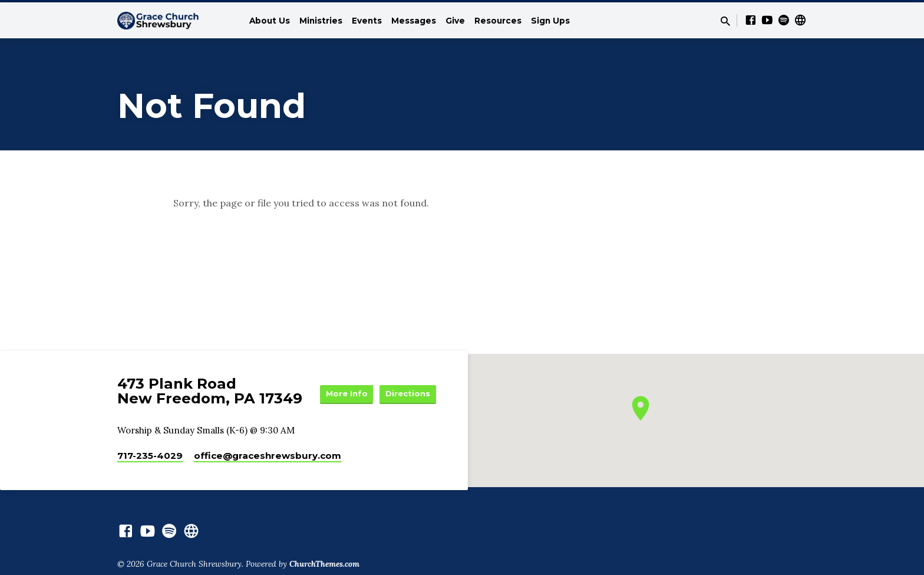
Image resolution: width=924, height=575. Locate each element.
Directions (407, 407)
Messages (414, 21)
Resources (498, 21)
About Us (270, 21)
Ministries (321, 21)
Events (367, 21)
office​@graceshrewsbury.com (268, 459)
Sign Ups (550, 21)
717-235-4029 (150, 459)
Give (455, 21)
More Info (407, 383)
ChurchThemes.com (324, 567)
